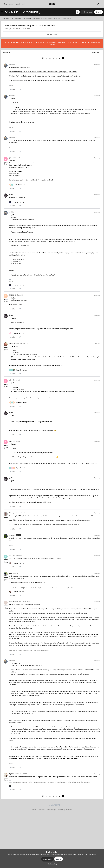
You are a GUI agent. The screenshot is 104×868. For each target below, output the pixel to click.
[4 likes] (18, 370)
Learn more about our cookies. (87, 855)
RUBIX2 (12, 295)
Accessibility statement (65, 810)
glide (11, 158)
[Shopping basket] (98, 4)
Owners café (31, 18)
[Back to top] (100, 807)
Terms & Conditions (38, 810)
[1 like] (17, 202)
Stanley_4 (12, 513)
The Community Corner (18, 18)
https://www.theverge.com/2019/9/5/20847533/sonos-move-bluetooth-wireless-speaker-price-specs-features (43, 72)
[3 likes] (18, 402)
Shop (6, 4)
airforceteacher (14, 343)
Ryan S (12, 774)
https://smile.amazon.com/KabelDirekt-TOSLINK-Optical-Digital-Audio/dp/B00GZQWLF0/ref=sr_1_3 (49, 524)
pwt (10, 573)
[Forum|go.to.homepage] (23, 12)
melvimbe (12, 65)
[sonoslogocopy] (52, 4)
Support (17, 4)
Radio (23, 4)
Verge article (18, 67)
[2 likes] (17, 185)
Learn (11, 4)
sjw (10, 556)
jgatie (11, 195)
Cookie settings (51, 810)
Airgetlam (12, 535)
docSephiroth (13, 602)
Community (5, 18)
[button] (2, 12)
